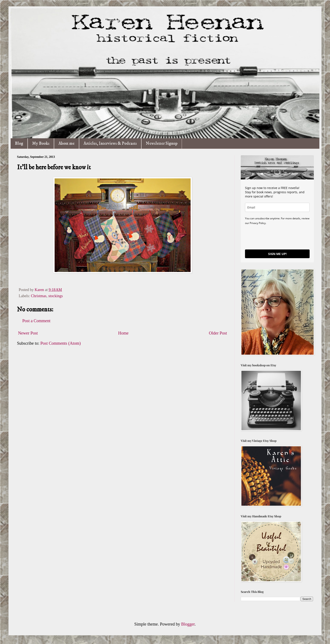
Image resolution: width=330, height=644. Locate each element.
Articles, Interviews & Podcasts (110, 143)
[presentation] (277, 237)
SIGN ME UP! (277, 254)
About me (67, 143)
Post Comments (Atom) (61, 343)
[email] (277, 207)
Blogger (188, 624)
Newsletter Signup (162, 143)
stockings (56, 296)
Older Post (218, 333)
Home (123, 333)
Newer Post (28, 333)
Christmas (39, 296)
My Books (41, 143)
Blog (19, 143)
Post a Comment (36, 321)
